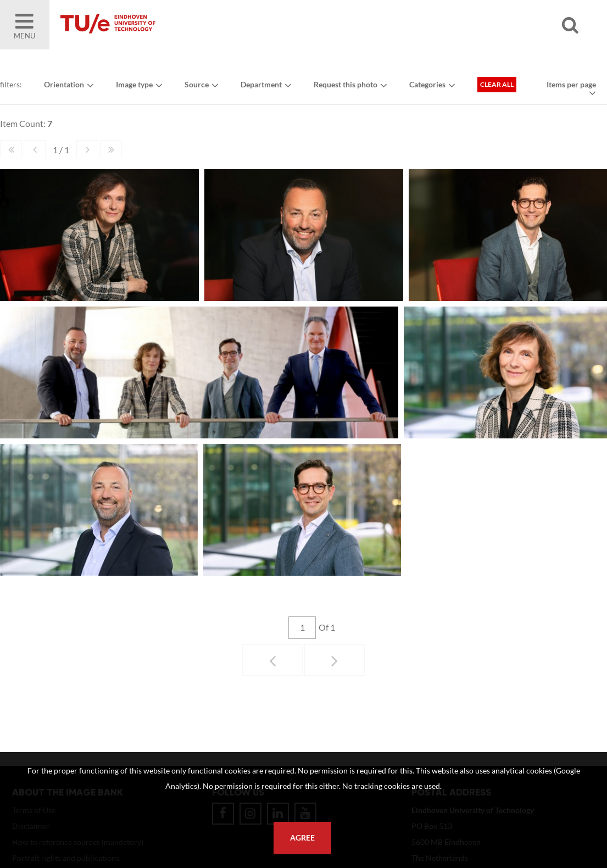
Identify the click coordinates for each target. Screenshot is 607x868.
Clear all (497, 84)
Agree (302, 838)
